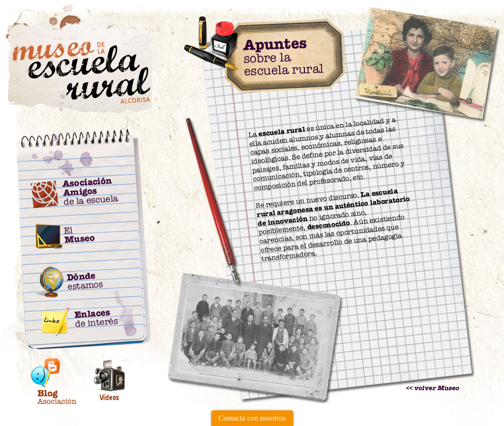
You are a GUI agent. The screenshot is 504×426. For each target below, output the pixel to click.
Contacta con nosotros (252, 418)
